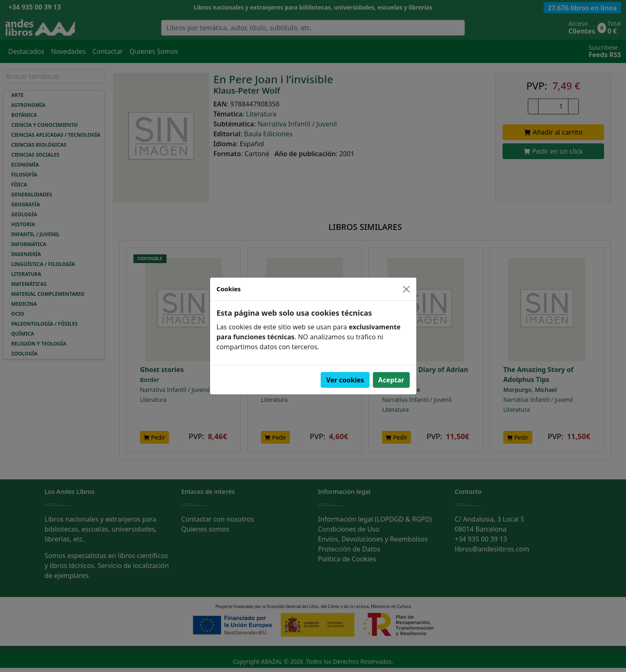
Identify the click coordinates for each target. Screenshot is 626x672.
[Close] (406, 289)
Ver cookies (345, 380)
